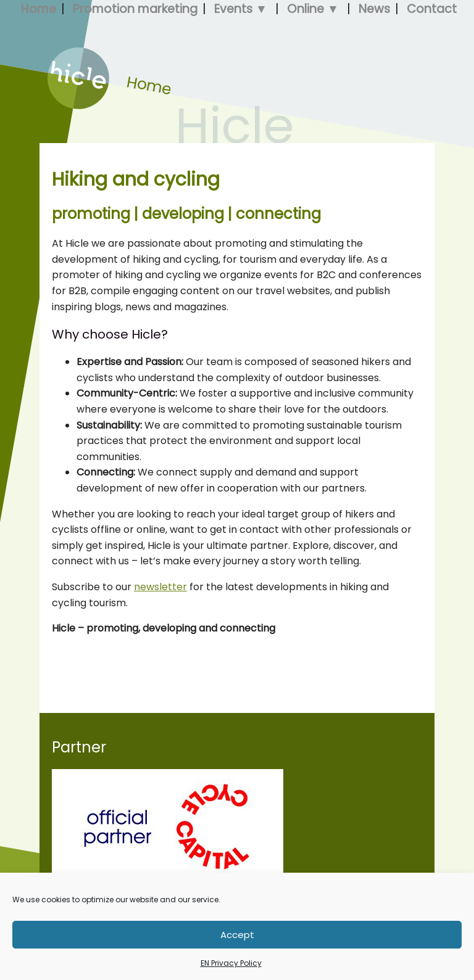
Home (62, 105)
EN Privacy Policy (231, 963)
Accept (237, 935)
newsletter (160, 587)
